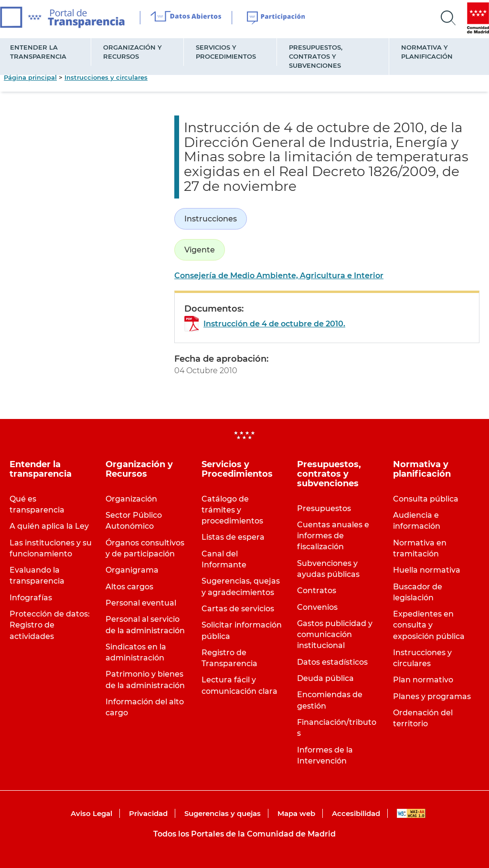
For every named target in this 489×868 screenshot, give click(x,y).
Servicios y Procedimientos (226, 52)
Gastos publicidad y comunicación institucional (335, 634)
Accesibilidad (356, 813)
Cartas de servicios (238, 609)
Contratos (317, 591)
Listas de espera (233, 537)
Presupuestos (324, 508)
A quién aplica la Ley (49, 526)
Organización (131, 499)
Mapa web (296, 813)
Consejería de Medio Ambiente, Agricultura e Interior (279, 276)
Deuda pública (325, 678)
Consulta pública (426, 499)
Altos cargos (129, 587)
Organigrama (132, 570)
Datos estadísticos (332, 662)
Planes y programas (432, 696)
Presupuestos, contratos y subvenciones (316, 56)
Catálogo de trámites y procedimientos (232, 510)
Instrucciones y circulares (106, 77)
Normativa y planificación (427, 52)
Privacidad (148, 813)
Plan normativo (423, 680)
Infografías (31, 598)
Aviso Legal (91, 813)
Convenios (317, 607)
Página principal (30, 77)
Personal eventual (141, 603)
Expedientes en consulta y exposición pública (429, 625)
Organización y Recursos (133, 52)
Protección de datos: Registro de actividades (50, 625)
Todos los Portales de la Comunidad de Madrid (244, 834)
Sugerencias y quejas (223, 813)
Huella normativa (427, 570)
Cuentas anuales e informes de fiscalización (333, 536)
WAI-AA (411, 813)
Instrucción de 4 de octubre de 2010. (274, 324)
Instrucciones (211, 219)
